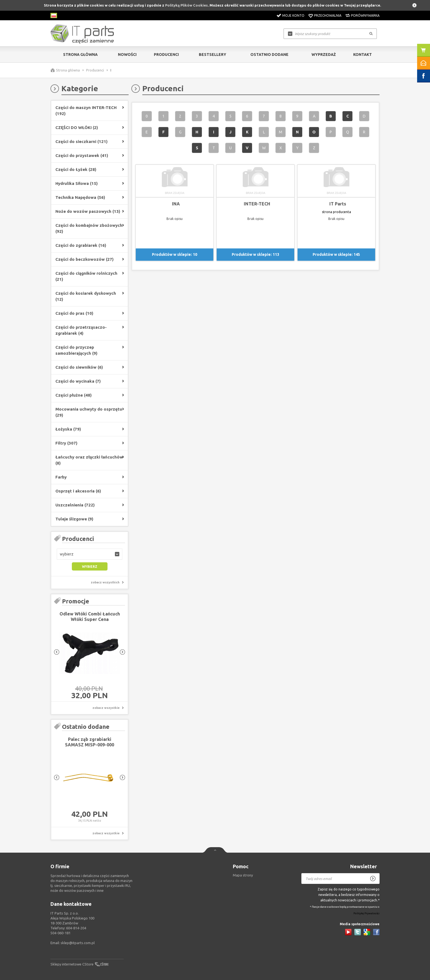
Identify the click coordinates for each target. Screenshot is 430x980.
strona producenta (336, 212)
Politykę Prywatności (367, 914)
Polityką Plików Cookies (186, 5)
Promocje (76, 601)
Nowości (127, 55)
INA (176, 204)
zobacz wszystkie (106, 708)
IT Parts (338, 204)
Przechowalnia (328, 15)
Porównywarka (365, 15)
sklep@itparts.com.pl (78, 943)
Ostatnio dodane (269, 55)
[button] (90, 554)
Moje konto (293, 15)
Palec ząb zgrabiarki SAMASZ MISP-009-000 (90, 742)
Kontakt (363, 55)
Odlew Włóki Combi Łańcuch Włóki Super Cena (90, 617)
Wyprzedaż (324, 55)
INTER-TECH (257, 204)
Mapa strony (243, 875)
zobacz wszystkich (105, 582)
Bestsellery (213, 55)
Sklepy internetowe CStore (72, 964)
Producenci (166, 55)
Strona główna (80, 55)
